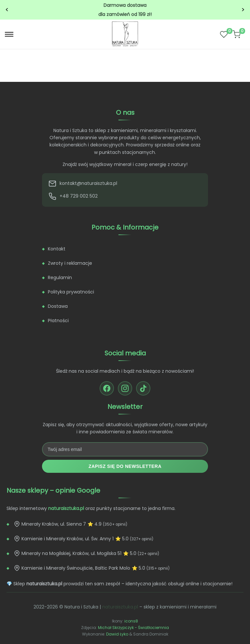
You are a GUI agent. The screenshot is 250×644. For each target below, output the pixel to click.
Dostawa (58, 306)
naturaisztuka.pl (120, 607)
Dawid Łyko (117, 634)
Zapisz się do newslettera (125, 466)
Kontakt (57, 249)
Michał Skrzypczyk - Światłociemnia (133, 628)
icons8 (131, 621)
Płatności (58, 321)
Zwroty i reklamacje (70, 263)
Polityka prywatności (71, 292)
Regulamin (60, 277)
